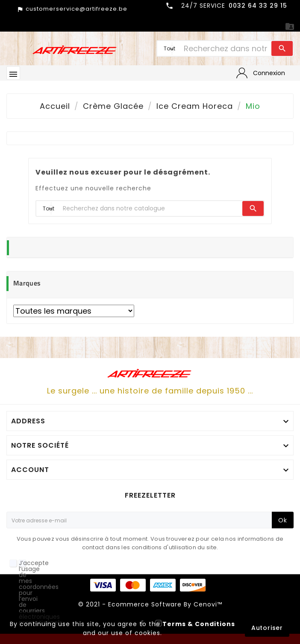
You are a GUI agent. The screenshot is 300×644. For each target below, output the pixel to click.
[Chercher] (225, 48)
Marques (27, 283)
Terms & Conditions (199, 624)
